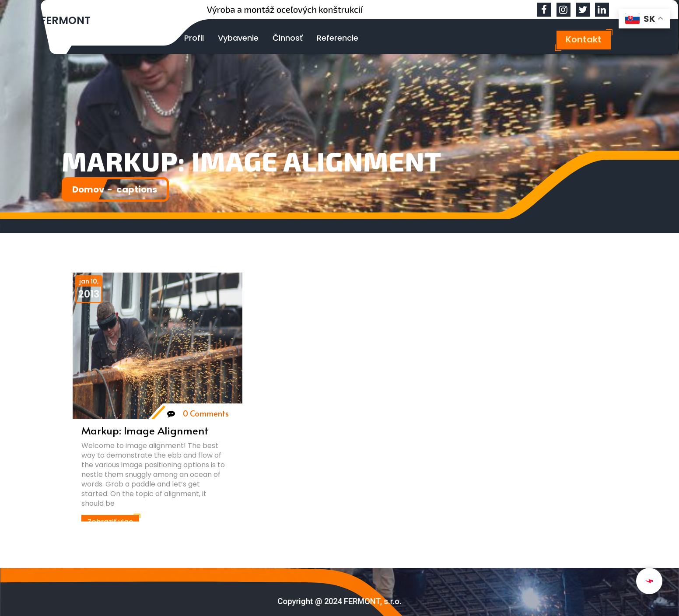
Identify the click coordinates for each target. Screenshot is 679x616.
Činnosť (288, 38)
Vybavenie (238, 38)
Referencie (338, 38)
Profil (194, 38)
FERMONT (65, 20)
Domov (94, 189)
